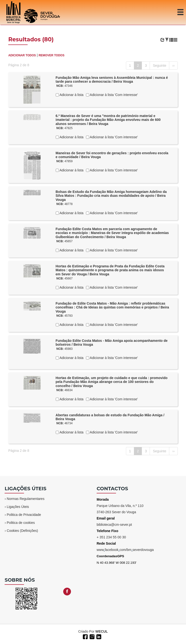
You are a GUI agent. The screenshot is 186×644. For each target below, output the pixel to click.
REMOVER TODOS (51, 55)
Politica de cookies (21, 523)
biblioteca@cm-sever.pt (114, 525)
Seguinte (159, 66)
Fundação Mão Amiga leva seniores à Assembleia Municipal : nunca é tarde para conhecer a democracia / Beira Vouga (112, 80)
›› (173, 66)
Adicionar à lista (71, 95)
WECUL (102, 631)
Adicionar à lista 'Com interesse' (113, 95)
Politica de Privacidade (24, 515)
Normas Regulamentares (26, 499)
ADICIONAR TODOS (22, 55)
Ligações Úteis (18, 507)
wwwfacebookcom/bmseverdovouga (125, 550)
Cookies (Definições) (22, 531)
